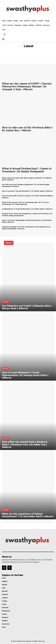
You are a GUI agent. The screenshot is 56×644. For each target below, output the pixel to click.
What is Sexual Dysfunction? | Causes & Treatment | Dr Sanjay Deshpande (27, 170)
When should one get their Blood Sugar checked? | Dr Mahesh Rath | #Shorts (27, 179)
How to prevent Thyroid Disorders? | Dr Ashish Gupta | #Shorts (27, 191)
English (5, 302)
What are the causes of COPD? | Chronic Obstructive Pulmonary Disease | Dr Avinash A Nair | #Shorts (27, 86)
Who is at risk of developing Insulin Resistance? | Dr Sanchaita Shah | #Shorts (27, 221)
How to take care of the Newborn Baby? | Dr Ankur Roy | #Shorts (28, 129)
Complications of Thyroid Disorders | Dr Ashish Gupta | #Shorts (27, 209)
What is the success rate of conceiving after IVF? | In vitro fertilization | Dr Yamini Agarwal (25, 203)
